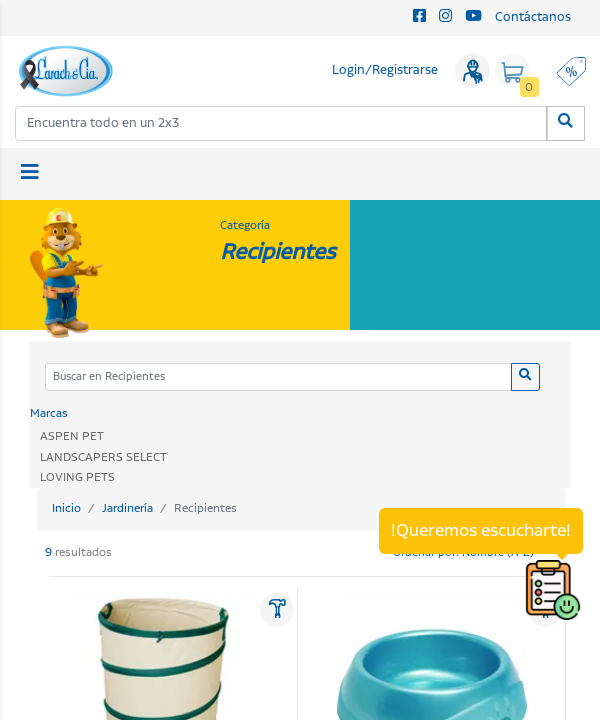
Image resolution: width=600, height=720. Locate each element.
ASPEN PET (72, 436)
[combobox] (281, 123)
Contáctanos (533, 17)
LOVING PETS (77, 477)
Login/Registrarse (385, 70)
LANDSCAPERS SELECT (103, 457)
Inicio (66, 508)
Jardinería (127, 508)
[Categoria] (278, 377)
